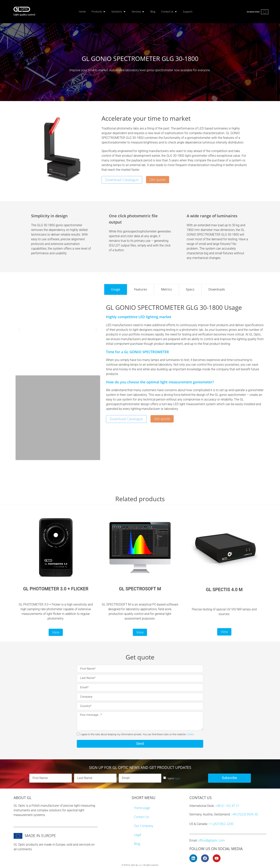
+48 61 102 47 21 (227, 806)
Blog (137, 844)
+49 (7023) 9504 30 (245, 814)
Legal (138, 835)
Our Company (143, 826)
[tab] (116, 289)
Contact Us (141, 817)
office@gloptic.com (212, 840)
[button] (19, 330)
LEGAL (190, 734)
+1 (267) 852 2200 (221, 824)
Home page (142, 808)
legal (177, 778)
